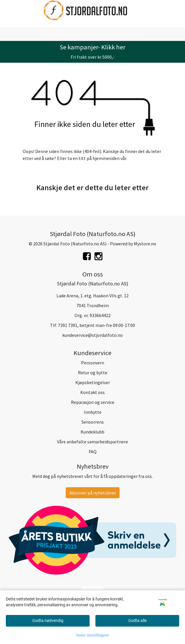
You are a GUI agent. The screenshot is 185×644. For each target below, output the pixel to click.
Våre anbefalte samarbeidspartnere (92, 442)
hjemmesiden (106, 158)
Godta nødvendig (48, 620)
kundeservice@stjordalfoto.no (92, 335)
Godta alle (137, 620)
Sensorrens (93, 422)
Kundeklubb (92, 432)
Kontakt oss (92, 392)
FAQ (93, 451)
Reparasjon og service (93, 402)
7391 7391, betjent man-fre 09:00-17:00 (96, 325)
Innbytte (93, 412)
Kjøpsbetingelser (93, 382)
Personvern (93, 363)
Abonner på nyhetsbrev (93, 493)
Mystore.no (145, 244)
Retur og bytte (93, 373)
